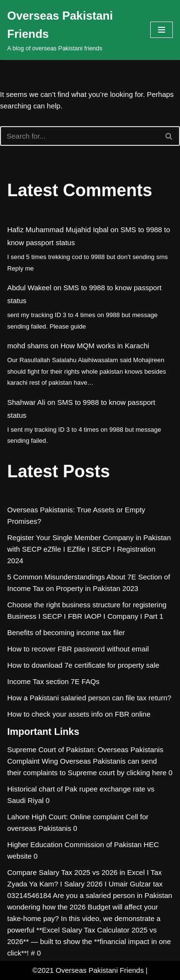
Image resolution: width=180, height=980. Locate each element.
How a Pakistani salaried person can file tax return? (89, 698)
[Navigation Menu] (162, 30)
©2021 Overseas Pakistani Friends (88, 970)
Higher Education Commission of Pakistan (74, 844)
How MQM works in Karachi (105, 346)
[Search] (79, 136)
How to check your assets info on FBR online (79, 714)
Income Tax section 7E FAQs (53, 681)
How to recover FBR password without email (78, 649)
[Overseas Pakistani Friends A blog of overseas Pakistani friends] (72, 30)
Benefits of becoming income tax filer (66, 632)
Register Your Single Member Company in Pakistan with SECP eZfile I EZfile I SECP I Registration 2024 (89, 549)
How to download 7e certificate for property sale (83, 665)
